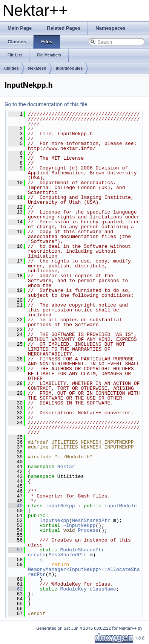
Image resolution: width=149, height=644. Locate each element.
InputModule (121, 506)
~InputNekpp (79, 525)
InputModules (69, 68)
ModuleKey (74, 589)
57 (15, 550)
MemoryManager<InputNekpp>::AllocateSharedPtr (84, 572)
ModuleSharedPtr (82, 550)
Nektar (66, 467)
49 (15, 506)
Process (88, 530)
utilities (12, 68)
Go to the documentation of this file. (47, 104)
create (37, 555)
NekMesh (37, 68)
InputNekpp (60, 506)
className (103, 589)
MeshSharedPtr (91, 520)
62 (15, 589)
